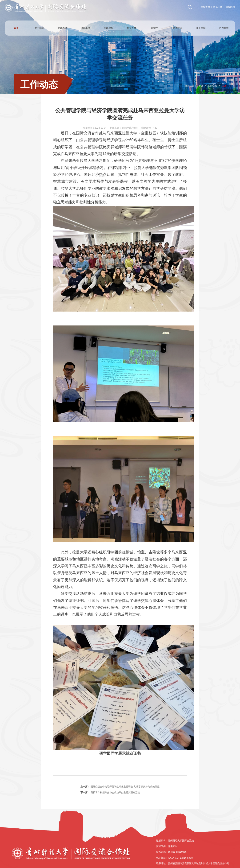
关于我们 (39, 28)
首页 (16, 28)
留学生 (155, 28)
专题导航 (108, 28)
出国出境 (85, 28)
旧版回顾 (230, 7)
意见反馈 (218, 7)
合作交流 (178, 28)
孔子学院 (201, 28)
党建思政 (62, 28)
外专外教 (132, 28)
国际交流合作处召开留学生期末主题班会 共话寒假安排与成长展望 (125, 787)
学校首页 (205, 7)
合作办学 (224, 28)
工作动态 (39, 84)
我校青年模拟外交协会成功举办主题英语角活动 (115, 792)
